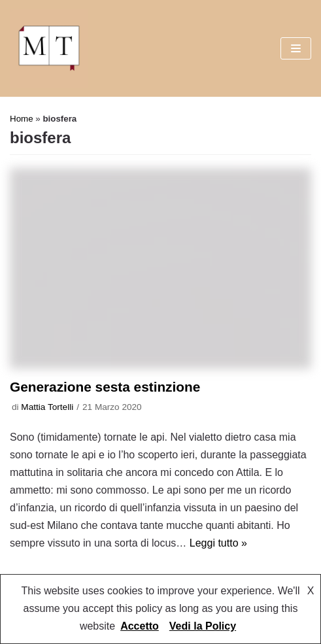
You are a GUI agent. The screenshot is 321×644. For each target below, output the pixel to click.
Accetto (140, 626)
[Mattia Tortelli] (49, 48)
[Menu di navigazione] (296, 48)
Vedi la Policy (203, 626)
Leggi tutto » (218, 543)
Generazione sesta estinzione (105, 387)
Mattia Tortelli (47, 407)
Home (22, 119)
